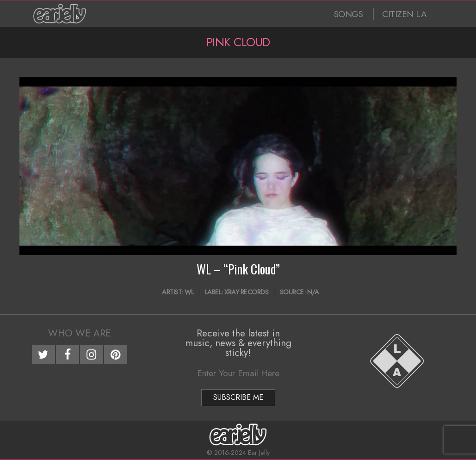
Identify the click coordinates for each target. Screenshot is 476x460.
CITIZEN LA (404, 14)
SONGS (349, 14)
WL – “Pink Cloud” (238, 269)
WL (189, 292)
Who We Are (80, 333)
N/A (313, 292)
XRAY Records (246, 292)
